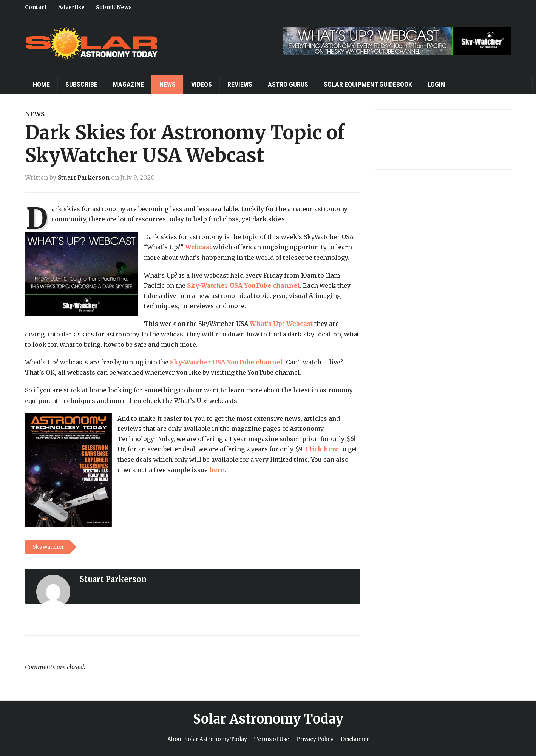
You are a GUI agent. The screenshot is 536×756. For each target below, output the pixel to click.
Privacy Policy (315, 739)
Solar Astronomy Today (268, 719)
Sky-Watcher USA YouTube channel (243, 285)
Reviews (240, 84)
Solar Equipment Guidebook (368, 84)
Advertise (71, 7)
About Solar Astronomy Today (207, 739)
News (168, 84)
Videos (202, 84)
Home (41, 84)
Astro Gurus (288, 84)
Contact (36, 7)
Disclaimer (355, 739)
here (217, 470)
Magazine (128, 84)
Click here (322, 449)
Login (436, 84)
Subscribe (81, 84)
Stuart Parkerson (84, 177)
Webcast (198, 247)
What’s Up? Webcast (281, 324)
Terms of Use (272, 739)
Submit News (114, 7)
